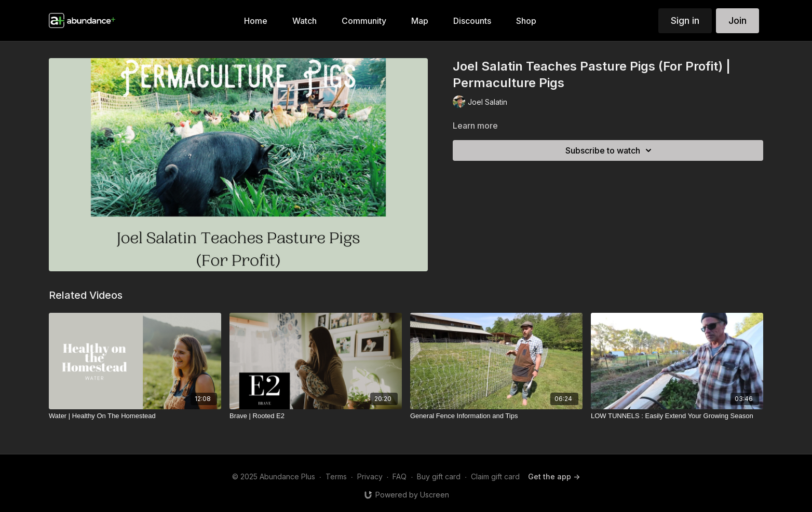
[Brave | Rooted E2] (316, 416)
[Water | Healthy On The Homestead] (135, 416)
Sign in (685, 20)
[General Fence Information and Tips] (496, 416)
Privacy (370, 476)
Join (737, 20)
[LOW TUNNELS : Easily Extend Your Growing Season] (677, 416)
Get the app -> (554, 476)
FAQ (400, 476)
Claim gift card (495, 476)
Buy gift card (439, 476)
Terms (336, 476)
